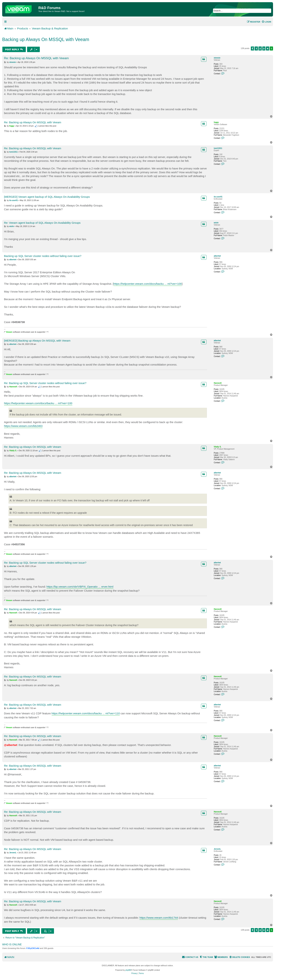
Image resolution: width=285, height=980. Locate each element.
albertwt (217, 256)
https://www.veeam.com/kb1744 (159, 918)
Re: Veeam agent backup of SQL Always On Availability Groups (42, 223)
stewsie (217, 58)
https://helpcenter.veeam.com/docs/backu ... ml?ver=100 (148, 284)
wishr (216, 223)
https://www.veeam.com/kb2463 (23, 426)
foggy (216, 122)
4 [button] (268, 48)
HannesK (218, 383)
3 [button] (264, 48)
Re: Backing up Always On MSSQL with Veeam (36, 58)
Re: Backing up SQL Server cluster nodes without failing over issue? (45, 383)
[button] (252, 48)
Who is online (12, 944)
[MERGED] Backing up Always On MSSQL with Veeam (37, 341)
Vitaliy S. (218, 447)
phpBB (128, 970)
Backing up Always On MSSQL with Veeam (46, 39)
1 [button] (256, 48)
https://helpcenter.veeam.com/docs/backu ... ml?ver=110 (86, 713)
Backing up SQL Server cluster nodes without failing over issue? (43, 256)
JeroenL (217, 849)
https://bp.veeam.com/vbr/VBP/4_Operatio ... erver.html (80, 587)
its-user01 (218, 197)
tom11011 (218, 148)
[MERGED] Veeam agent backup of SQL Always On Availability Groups (47, 197)
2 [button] (260, 48)
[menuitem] (266, 22)
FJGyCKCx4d (33, 948)
